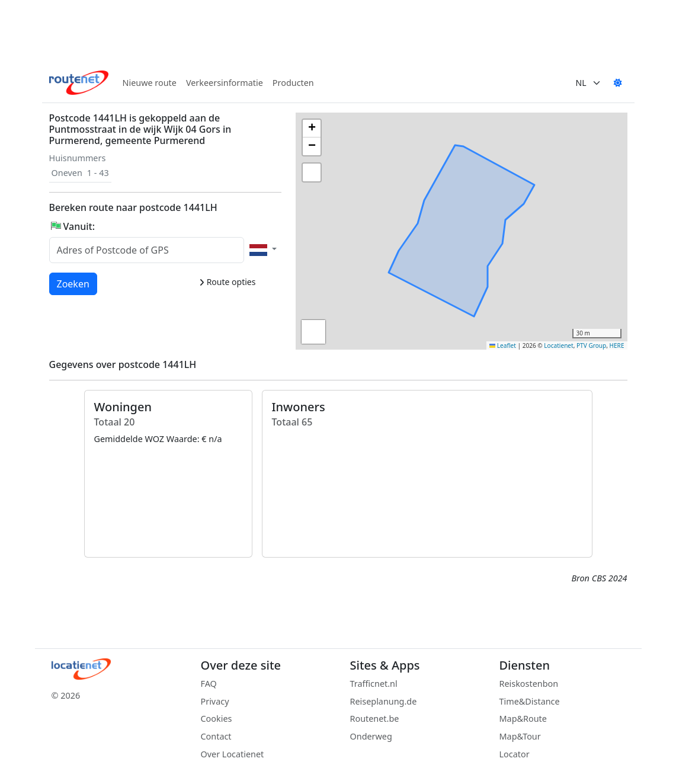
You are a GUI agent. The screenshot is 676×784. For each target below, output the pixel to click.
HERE (617, 345)
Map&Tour (520, 736)
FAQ (209, 684)
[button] (462, 235)
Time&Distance (530, 701)
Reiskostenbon (529, 684)
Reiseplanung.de (384, 701)
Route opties (227, 282)
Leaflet (503, 345)
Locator (515, 754)
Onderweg (371, 736)
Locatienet (558, 345)
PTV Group (591, 345)
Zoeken (74, 283)
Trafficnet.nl (374, 684)
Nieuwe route (150, 83)
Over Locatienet (233, 754)
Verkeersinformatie (225, 83)
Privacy (215, 701)
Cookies (217, 719)
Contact (216, 736)
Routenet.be (375, 719)
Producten (293, 83)
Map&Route (523, 719)
